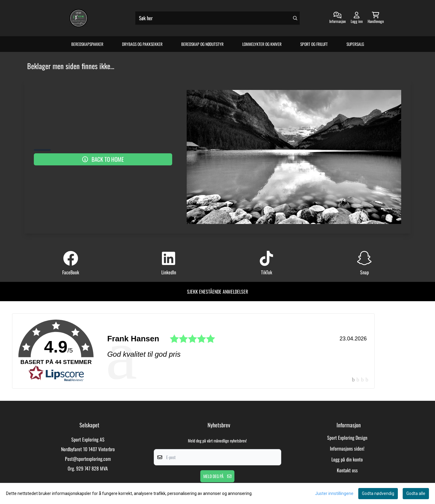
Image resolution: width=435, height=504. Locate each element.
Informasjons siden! (347, 448)
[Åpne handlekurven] (376, 18)
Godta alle (416, 493)
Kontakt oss (347, 470)
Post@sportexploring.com (88, 459)
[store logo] (79, 18)
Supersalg (355, 44)
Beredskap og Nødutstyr (202, 44)
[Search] (295, 18)
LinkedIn (169, 272)
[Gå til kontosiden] (338, 18)
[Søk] (217, 18)
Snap (364, 272)
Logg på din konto (347, 459)
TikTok (267, 272)
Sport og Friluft (314, 44)
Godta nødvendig (378, 493)
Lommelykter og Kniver (262, 44)
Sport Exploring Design (347, 438)
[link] (193, 351)
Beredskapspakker (87, 44)
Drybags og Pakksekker (142, 44)
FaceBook (71, 272)
